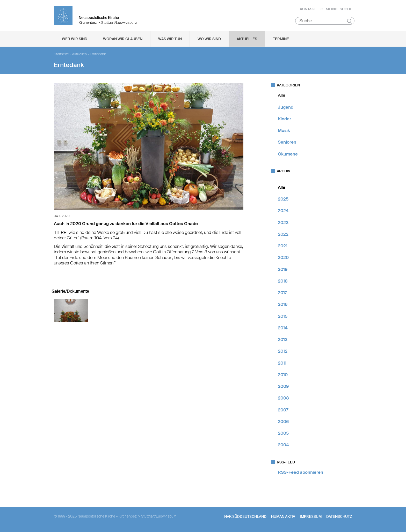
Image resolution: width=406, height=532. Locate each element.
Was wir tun (170, 39)
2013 (283, 340)
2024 (283, 211)
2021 (283, 246)
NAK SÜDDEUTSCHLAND (245, 517)
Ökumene (288, 154)
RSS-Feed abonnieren (300, 472)
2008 (283, 398)
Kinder (284, 119)
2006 (283, 422)
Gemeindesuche (336, 9)
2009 (283, 387)
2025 (283, 199)
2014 (283, 328)
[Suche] (325, 21)
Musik (284, 131)
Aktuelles (247, 39)
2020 (283, 258)
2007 (283, 410)
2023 (283, 223)
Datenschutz (339, 517)
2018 (283, 281)
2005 (283, 433)
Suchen (349, 21)
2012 (283, 351)
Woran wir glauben (123, 39)
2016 (283, 305)
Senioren (287, 142)
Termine (281, 39)
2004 (283, 445)
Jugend (286, 107)
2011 (282, 363)
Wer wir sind (75, 39)
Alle (282, 95)
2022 (283, 234)
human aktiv (283, 517)
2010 (283, 375)
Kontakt (308, 9)
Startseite (61, 54)
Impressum (311, 517)
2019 (283, 269)
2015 (283, 316)
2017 (282, 293)
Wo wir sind (209, 39)
